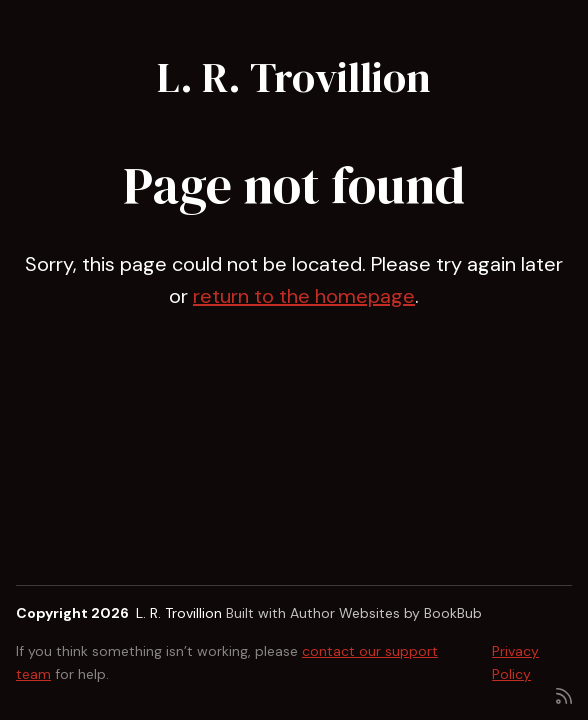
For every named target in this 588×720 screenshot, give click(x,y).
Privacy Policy (515, 662)
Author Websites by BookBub (386, 613)
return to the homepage (304, 296)
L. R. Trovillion (294, 77)
